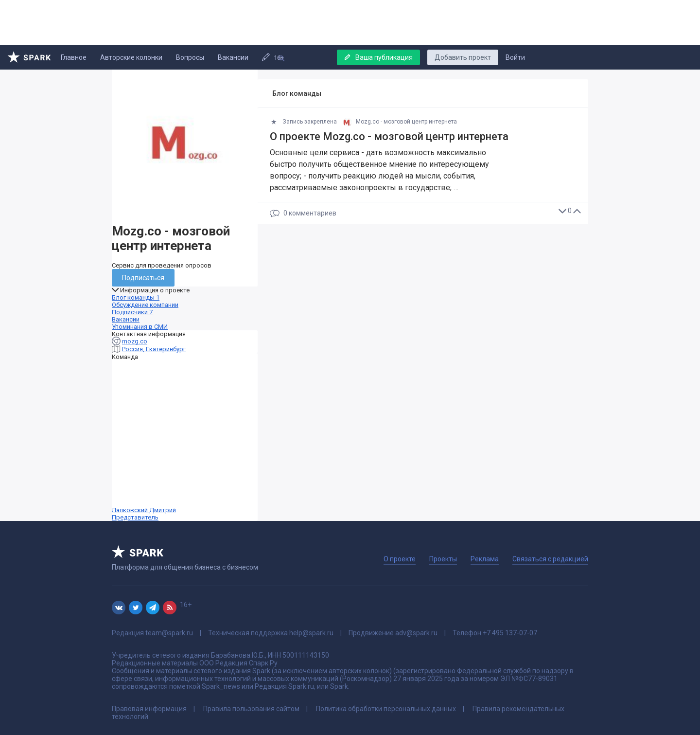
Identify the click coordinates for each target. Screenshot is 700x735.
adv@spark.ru (416, 633)
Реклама (485, 559)
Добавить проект (463, 57)
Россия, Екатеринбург (154, 349)
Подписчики (132, 312)
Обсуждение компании (145, 305)
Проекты (443, 559)
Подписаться (143, 278)
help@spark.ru (311, 633)
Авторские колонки (131, 57)
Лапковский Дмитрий (185, 441)
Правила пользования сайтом (251, 709)
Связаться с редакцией (550, 559)
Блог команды (136, 297)
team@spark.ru (169, 633)
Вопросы (190, 57)
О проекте (400, 559)
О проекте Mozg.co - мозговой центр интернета (389, 136)
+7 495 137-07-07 (510, 633)
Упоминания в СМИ (140, 327)
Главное (74, 57)
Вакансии (233, 57)
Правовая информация (149, 709)
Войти (515, 57)
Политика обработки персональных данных (386, 709)
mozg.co (135, 341)
